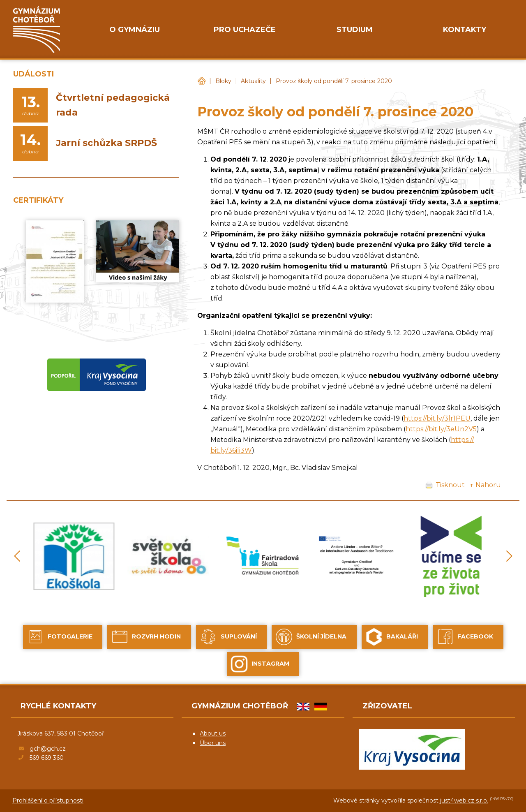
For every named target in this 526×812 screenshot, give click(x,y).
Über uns (213, 743)
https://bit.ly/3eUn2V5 (441, 429)
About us (213, 733)
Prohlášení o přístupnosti (48, 800)
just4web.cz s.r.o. (464, 800)
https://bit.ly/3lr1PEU (437, 418)
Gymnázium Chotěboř (201, 81)
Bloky (223, 81)
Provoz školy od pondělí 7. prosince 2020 (334, 81)
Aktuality (253, 81)
